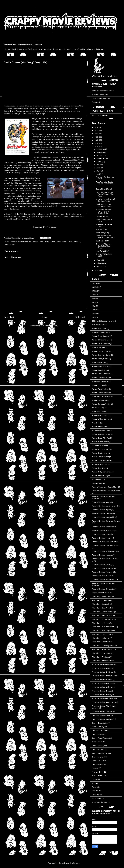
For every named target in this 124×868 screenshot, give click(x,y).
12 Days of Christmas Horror (102, 321)
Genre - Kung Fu (74, 242)
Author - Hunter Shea (100, 453)
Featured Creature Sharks (101, 565)
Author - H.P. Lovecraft (100, 449)
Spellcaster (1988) (103, 241)
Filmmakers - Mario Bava (101, 642)
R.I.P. (94, 783)
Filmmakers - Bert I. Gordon (102, 597)
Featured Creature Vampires (102, 572)
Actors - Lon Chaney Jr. (100, 378)
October (100, 155)
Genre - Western (98, 765)
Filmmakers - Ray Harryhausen (103, 646)
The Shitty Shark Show (100, 95)
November (100, 152)
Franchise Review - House (101, 691)
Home (45, 317)
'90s (94, 317)
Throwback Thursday (100, 802)
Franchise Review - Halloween (103, 683)
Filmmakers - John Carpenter (102, 631)
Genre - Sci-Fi (97, 761)
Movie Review (9, 245)
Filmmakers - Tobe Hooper (102, 653)
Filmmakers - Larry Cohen (101, 634)
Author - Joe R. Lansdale (101, 461)
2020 (97, 140)
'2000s (94, 283)
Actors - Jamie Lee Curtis (101, 355)
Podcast (95, 780)
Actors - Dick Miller (99, 347)
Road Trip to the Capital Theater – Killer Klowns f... (105, 184)
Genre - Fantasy (98, 734)
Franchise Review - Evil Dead (103, 672)
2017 (97, 270)
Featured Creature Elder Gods (103, 531)
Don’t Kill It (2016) (102, 216)
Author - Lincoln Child (100, 464)
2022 (97, 134)
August (99, 162)
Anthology (96, 423)
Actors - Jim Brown (99, 363)
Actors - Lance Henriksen (101, 374)
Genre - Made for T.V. (100, 753)
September (101, 158)
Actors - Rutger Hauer (100, 400)
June (98, 168)
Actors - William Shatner (101, 419)
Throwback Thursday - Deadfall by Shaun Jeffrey (104, 246)
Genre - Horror (61, 242)
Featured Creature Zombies (102, 589)
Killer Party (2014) (103, 251)
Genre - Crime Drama (100, 730)
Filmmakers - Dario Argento (102, 608)
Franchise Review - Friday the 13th (105, 676)
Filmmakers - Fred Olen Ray (102, 615)
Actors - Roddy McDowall (101, 396)
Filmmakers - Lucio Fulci (101, 638)
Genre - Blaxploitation (47, 242)
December (100, 149)
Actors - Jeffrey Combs (100, 359)
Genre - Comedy (98, 727)
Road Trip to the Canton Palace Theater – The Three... (105, 194)
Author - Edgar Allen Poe (101, 438)
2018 (97, 146)
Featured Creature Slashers (102, 568)
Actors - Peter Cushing (100, 389)
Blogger (76, 863)
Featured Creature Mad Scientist (104, 551)
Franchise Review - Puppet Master (104, 702)
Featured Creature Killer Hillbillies (104, 542)
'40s (94, 298)
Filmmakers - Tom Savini (101, 657)
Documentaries (97, 483)
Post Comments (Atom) (49, 326)
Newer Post (9, 317)
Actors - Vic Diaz (98, 412)
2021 (97, 137)
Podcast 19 (96, 102)
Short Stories (97, 798)
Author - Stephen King (100, 476)
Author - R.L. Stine (99, 468)
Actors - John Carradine (101, 366)
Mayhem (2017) (102, 230)
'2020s (94, 291)
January (100, 266)
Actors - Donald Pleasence (102, 351)
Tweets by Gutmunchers (101, 115)
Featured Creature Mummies (102, 555)
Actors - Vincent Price (100, 415)
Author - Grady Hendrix (100, 442)
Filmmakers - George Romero (103, 619)
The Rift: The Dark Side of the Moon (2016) (105, 200)
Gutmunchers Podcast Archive (103, 91)
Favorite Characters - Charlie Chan (105, 487)
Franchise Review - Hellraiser (103, 687)
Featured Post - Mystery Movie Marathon (23, 45)
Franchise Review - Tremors (102, 712)
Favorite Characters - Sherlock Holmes (106, 491)
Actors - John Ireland (99, 370)
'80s (94, 314)
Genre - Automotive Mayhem (102, 719)
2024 (97, 128)
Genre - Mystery (98, 757)
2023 (97, 131)
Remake (95, 791)
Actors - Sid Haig (98, 408)
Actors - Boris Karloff (99, 332)
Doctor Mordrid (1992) (104, 189)
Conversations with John (101, 98)
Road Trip (96, 795)
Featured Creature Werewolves (103, 580)
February (100, 263)
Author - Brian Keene (100, 427)
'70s (94, 310)
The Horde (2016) (102, 233)
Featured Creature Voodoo (102, 576)
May (98, 171)
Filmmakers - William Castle (102, 661)
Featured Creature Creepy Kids (103, 517)
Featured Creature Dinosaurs (102, 527)
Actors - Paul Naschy (100, 385)
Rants (94, 787)
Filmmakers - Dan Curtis (101, 604)
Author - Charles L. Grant (101, 430)
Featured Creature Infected (102, 538)
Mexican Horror (98, 772)
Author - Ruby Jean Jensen (102, 472)
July (98, 165)
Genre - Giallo (97, 742)
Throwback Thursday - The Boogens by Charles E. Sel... (104, 211)
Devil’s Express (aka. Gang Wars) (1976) (104, 205)
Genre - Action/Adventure (101, 715)
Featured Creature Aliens (101, 502)
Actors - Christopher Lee (101, 340)
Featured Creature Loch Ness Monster (106, 546)
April (98, 174)
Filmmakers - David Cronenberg (103, 612)
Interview (95, 768)
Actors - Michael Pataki (100, 381)
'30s (94, 295)
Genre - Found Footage (100, 738)
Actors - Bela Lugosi (99, 329)
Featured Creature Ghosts (101, 534)
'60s (94, 306)
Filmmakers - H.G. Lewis (101, 623)
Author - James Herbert (100, 457)
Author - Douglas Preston (101, 434)
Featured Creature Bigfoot (101, 510)
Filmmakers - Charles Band (102, 600)
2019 (97, 143)
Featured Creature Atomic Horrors (104, 506)
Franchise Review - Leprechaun (103, 698)
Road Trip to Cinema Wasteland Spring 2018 (105, 237)
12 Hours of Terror (99, 325)
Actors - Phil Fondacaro (100, 393)
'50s (94, 302)
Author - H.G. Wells (99, 445)
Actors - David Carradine (101, 344)
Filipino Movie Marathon (101, 593)
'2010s (94, 287)
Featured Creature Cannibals (102, 514)
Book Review (97, 479)
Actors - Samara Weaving (101, 404)
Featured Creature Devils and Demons (24, 242)
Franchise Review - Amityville (103, 664)
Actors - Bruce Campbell (101, 336)
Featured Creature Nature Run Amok (105, 559)
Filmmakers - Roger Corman (102, 649)
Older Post (80, 317)
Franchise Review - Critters (102, 668)
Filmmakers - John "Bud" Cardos (104, 627)
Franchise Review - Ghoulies (102, 680)
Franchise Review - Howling (102, 695)
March (99, 260)
